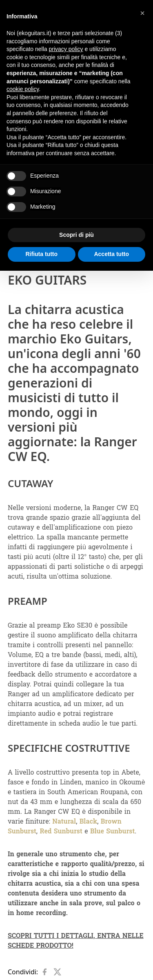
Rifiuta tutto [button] (41, 254)
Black (88, 821)
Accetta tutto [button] (111, 254)
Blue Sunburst (112, 831)
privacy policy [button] (66, 49)
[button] (142, 13)
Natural (64, 821)
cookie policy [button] (23, 89)
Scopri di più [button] (76, 235)
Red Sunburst (61, 831)
